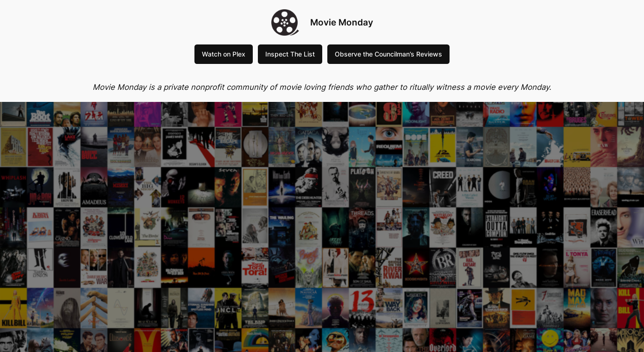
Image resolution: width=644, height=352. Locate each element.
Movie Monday (342, 22)
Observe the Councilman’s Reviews (388, 54)
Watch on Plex (224, 54)
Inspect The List (290, 54)
